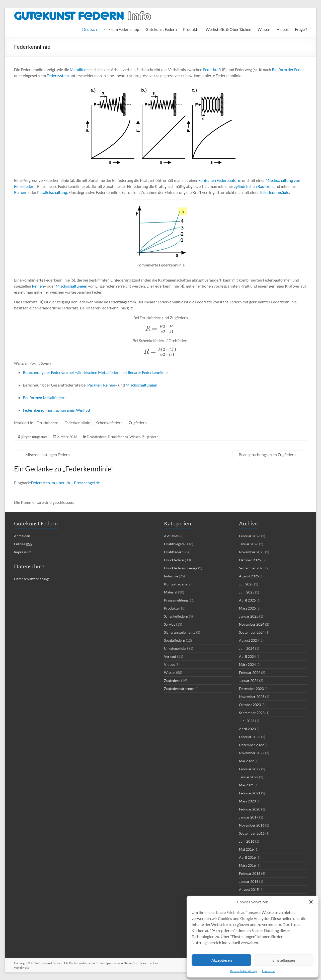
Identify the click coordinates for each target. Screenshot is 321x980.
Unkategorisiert (176, 648)
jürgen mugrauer (34, 437)
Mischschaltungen (71, 286)
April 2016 (247, 857)
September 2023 (252, 713)
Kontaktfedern (175, 584)
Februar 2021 (250, 793)
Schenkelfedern (109, 423)
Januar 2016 (249, 881)
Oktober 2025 (250, 560)
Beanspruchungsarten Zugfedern (270, 454)
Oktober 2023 (250, 705)
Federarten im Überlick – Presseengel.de (65, 483)
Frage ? (301, 29)
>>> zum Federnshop (121, 29)
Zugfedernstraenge (179, 689)
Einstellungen (284, 960)
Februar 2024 (250, 672)
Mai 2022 (246, 761)
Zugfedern (138, 423)
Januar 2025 (249, 616)
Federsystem (58, 75)
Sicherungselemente (180, 632)
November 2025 (252, 552)
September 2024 (252, 632)
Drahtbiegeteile (176, 544)
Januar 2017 (249, 817)
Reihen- (21, 192)
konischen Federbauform (220, 180)
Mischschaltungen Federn (45, 454)
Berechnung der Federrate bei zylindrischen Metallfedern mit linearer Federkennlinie (95, 372)
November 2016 (252, 825)
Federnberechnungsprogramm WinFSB (56, 410)
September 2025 (252, 568)
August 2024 (249, 640)
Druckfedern (48, 423)
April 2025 (247, 600)
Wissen (264, 29)
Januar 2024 (249, 680)
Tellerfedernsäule (274, 192)
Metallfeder (80, 69)
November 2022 (252, 753)
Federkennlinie (77, 423)
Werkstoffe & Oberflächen (228, 29)
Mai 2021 (246, 785)
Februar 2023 (250, 737)
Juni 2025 (247, 592)
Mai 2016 (246, 849)
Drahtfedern (97, 437)
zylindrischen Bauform (253, 186)
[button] (311, 902)
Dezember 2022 (251, 745)
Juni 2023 (247, 721)
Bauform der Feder (288, 69)
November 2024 (252, 624)
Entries (23, 544)
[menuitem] (90, 29)
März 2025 (247, 608)
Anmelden (22, 536)
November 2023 (252, 697)
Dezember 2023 (251, 689)
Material (171, 592)
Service (170, 624)
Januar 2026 (249, 544)
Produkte (191, 29)
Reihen (38, 286)
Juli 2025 (246, 584)
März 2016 (247, 865)
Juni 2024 (247, 648)
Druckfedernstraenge (181, 568)
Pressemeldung (176, 600)
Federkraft (212, 69)
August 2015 (249, 889)
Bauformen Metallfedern (44, 397)
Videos (283, 29)
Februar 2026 (250, 536)
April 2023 (247, 729)
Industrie (171, 576)
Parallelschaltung (52, 192)
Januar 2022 (249, 777)
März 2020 (247, 801)
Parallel (94, 385)
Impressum (269, 971)
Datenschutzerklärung (244, 971)
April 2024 (247, 656)
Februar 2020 (250, 809)
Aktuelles (171, 536)
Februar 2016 (250, 873)
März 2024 (247, 664)
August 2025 (249, 576)
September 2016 (252, 833)
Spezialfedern (175, 640)
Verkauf (170, 656)
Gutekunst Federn (161, 29)
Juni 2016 (247, 841)
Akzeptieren (222, 960)
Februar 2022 (250, 769)
